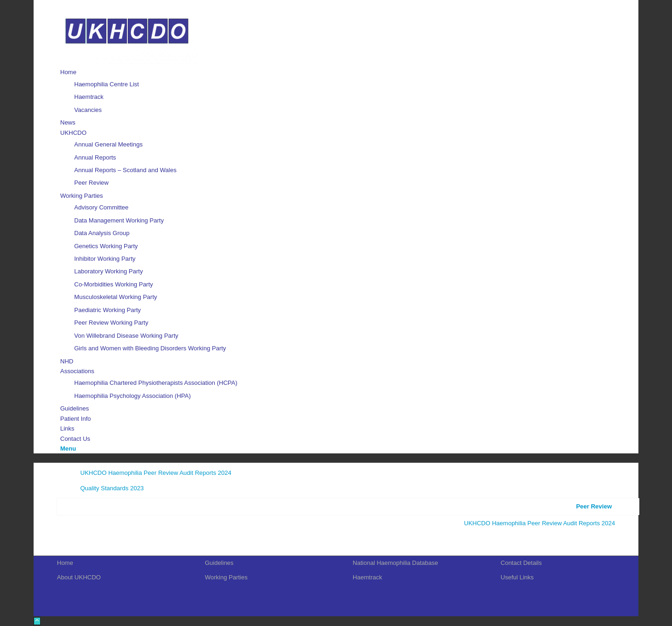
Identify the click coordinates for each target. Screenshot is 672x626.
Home (65, 563)
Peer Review (594, 506)
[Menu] (68, 449)
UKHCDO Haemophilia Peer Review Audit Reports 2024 (156, 473)
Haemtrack (367, 577)
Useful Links (517, 577)
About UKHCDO (79, 577)
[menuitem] (338, 91)
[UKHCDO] (127, 62)
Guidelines (219, 563)
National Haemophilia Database (395, 563)
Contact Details (521, 563)
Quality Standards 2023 (112, 488)
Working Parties (226, 577)
